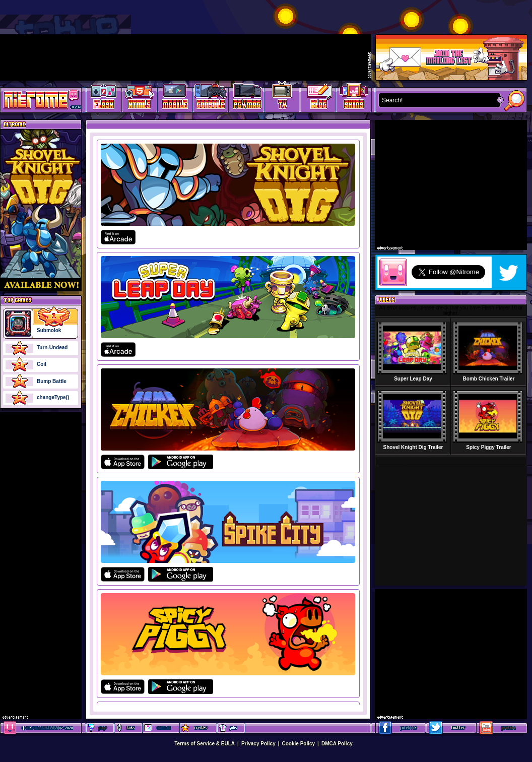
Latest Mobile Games (175, 99)
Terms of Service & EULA (205, 744)
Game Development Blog (318, 99)
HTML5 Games (139, 99)
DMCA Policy (337, 744)
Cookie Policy (299, 744)
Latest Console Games (211, 99)
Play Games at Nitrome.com (37, 99)
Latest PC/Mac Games (247, 99)
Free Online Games (104, 99)
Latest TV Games (282, 99)
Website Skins (354, 99)
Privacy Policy (258, 744)
